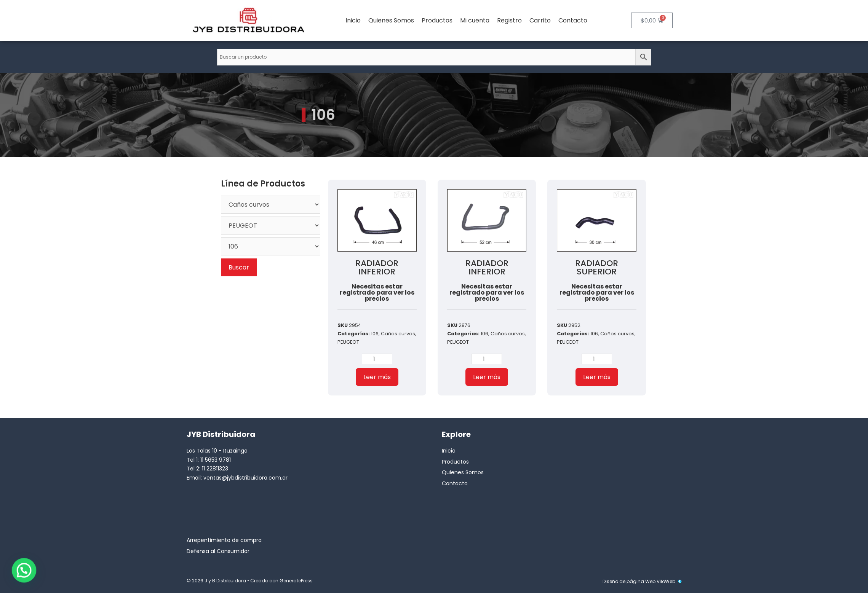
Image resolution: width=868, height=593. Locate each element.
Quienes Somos (391, 20)
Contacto (573, 20)
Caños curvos (398, 334)
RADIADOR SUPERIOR (597, 267)
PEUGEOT (348, 342)
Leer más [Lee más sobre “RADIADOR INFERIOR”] (377, 377)
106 (375, 334)
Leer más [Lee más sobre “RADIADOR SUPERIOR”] (597, 377)
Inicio (353, 20)
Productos (437, 20)
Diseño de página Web (629, 581)
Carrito (540, 20)
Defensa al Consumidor (218, 551)
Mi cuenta (475, 20)
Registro (509, 20)
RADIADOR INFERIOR (377, 267)
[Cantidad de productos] (377, 359)
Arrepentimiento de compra (224, 540)
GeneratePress (296, 581)
